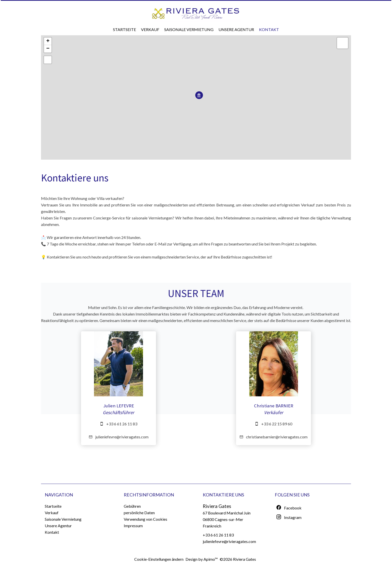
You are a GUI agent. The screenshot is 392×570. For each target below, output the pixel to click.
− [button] (48, 49)
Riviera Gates (217, 506)
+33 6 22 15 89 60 (277, 424)
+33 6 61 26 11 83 (122, 424)
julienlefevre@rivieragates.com (122, 437)
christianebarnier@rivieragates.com (277, 437)
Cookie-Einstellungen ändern (159, 559)
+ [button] (48, 41)
